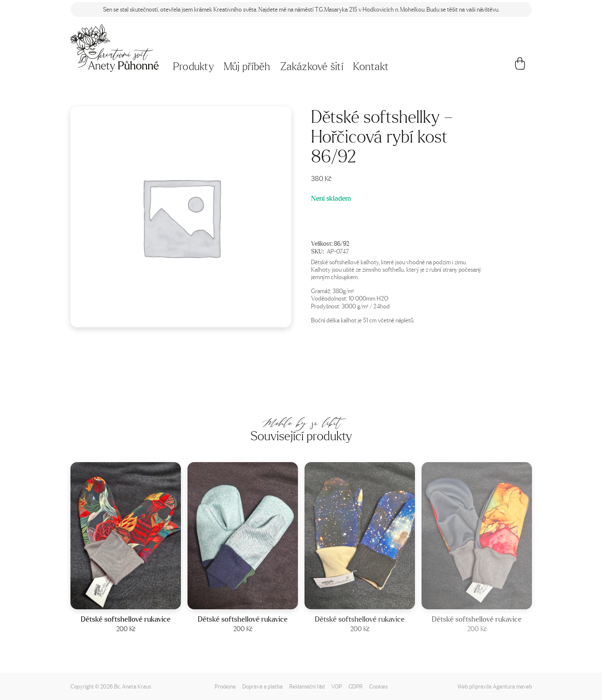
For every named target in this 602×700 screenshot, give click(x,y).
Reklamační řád (307, 686)
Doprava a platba (262, 686)
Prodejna (225, 686)
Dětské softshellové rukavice (126, 619)
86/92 (342, 243)
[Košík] (520, 67)
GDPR (356, 686)
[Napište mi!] (115, 48)
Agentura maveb (512, 686)
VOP (337, 686)
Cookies (378, 686)
